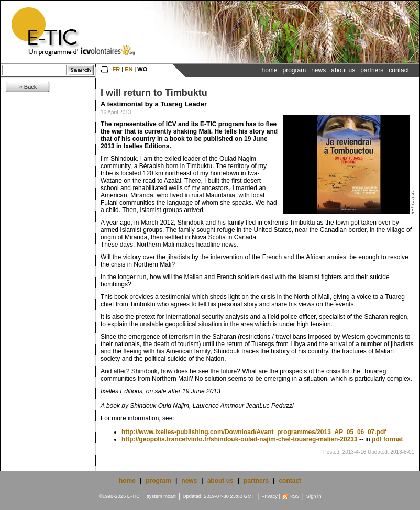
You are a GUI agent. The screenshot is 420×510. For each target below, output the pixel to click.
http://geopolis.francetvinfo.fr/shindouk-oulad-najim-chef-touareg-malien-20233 (240, 439)
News (318, 70)
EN (129, 69)
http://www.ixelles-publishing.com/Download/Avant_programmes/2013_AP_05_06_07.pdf (254, 432)
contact (290, 481)
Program (295, 70)
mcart (169, 496)
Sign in (314, 496)
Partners (372, 70)
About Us (343, 70)
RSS (295, 496)
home (127, 481)
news (189, 481)
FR (116, 69)
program (158, 481)
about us (220, 481)
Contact (399, 70)
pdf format (387, 439)
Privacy (269, 496)
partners (256, 481)
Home (269, 70)
